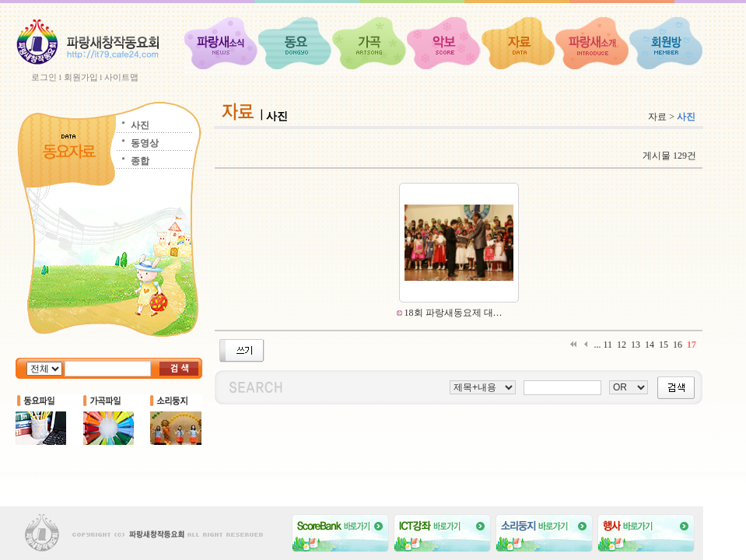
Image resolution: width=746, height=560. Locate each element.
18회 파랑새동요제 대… (452, 313)
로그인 (44, 77)
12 (622, 345)
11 (608, 345)
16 (678, 345)
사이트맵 (121, 77)
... (597, 345)
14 (650, 345)
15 (664, 345)
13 (636, 345)
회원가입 (81, 77)
